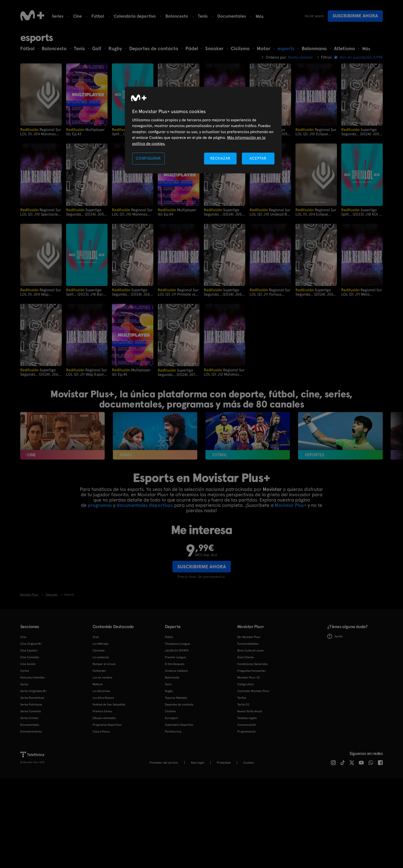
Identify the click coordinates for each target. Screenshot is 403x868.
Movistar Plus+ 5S (249, 677)
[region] (203, 130)
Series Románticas (32, 698)
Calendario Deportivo (179, 725)
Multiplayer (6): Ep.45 (131, 372)
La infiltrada (100, 644)
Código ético (246, 684)
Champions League (178, 644)
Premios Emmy (102, 711)
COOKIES (249, 762)
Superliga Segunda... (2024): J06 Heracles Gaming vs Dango (314, 292)
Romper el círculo (104, 664)
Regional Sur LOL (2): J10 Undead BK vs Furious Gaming (270, 212)
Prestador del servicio (164, 762)
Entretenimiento (31, 731)
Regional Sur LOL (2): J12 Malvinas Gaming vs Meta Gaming (224, 372)
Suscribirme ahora (355, 16)
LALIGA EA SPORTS (177, 650)
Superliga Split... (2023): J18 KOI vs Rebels (362, 212)
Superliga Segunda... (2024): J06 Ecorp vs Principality (131, 292)
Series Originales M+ (34, 691)
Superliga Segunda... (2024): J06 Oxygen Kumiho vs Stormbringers (39, 372)
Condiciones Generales (253, 664)
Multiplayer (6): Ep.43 (85, 132)
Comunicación (247, 725)
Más (260, 16)
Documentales (232, 16)
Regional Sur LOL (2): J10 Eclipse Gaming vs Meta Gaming (316, 132)
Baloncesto (177, 16)
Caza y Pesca (101, 731)
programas (100, 505)
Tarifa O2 (243, 704)
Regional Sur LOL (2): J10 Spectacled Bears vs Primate (41, 212)
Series (58, 16)
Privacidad (224, 762)
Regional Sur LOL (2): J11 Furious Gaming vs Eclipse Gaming (270, 292)
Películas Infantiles (32, 677)
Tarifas (242, 698)
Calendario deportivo (135, 16)
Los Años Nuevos (103, 698)
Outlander (99, 671)
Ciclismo (170, 711)
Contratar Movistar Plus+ (253, 691)
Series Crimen (29, 718)
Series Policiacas (31, 704)
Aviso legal (197, 762)
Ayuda (335, 636)
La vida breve (101, 691)
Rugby (169, 691)
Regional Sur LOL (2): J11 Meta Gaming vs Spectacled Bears (362, 292)
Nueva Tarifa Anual (250, 711)
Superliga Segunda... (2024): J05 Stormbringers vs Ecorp (223, 212)
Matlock (98, 684)
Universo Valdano (176, 671)
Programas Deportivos (107, 725)
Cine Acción (28, 664)
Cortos (25, 671)
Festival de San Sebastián (109, 704)
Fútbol (98, 16)
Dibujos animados (104, 718)
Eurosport (171, 718)
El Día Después (175, 664)
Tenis (203, 16)
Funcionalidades (248, 644)
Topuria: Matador (176, 698)
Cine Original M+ (31, 644)
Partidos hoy (173, 731)
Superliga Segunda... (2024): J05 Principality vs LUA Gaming (85, 212)
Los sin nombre (102, 677)
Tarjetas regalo (247, 718)
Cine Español (29, 650)
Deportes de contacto (179, 704)
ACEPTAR (258, 158)
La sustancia (101, 657)
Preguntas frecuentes (251, 671)
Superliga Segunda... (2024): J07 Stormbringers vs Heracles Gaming (177, 372)
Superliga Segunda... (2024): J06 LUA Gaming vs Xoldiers (223, 292)
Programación (247, 731)
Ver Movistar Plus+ (249, 637)
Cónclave (99, 650)
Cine (77, 16)
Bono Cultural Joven (251, 650)
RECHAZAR (220, 158)
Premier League (175, 657)
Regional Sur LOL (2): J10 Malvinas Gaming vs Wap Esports (132, 212)
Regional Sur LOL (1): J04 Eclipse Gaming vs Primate (316, 212)
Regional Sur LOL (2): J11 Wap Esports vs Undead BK (87, 372)
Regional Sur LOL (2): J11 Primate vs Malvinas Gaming (178, 292)
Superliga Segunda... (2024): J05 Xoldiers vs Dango (360, 132)
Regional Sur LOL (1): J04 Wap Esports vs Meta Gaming (41, 292)
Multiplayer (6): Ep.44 (177, 212)
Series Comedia (31, 711)
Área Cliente (246, 657)
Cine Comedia (30, 657)
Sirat (96, 637)
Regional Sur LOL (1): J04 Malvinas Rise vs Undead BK (41, 132)
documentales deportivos (145, 505)
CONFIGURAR (148, 158)
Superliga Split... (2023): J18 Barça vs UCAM (87, 292)
